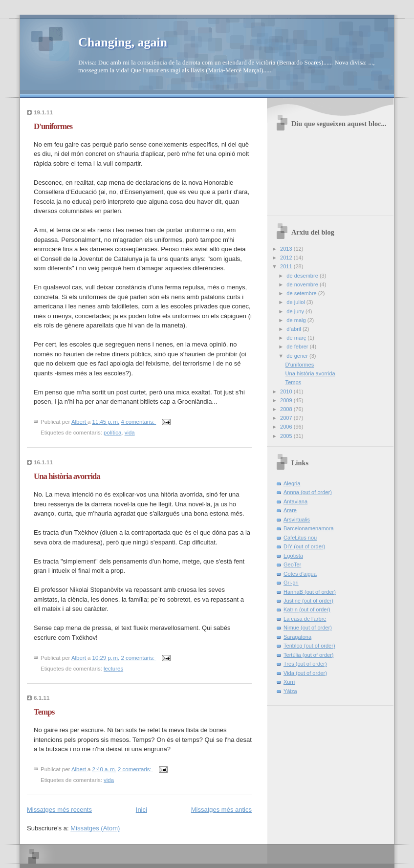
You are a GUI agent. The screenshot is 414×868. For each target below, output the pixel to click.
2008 (287, 409)
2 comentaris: (138, 657)
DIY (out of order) (304, 546)
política (112, 433)
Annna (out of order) (308, 492)
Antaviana (295, 501)
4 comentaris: (138, 422)
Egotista (293, 556)
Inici (142, 810)
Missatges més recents (59, 810)
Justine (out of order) (308, 601)
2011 (287, 266)
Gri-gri (291, 583)
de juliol (296, 302)
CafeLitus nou (300, 538)
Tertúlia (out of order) (309, 655)
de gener (298, 356)
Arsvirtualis (297, 520)
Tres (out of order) (305, 664)
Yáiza (290, 691)
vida (130, 433)
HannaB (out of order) (310, 592)
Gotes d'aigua (300, 574)
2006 (287, 427)
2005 (287, 436)
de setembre (302, 293)
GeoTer (292, 564)
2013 (287, 249)
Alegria (292, 483)
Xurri (289, 682)
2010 (287, 391)
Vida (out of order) (305, 673)
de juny (296, 311)
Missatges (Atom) (95, 828)
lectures (113, 669)
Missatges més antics (221, 810)
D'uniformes (53, 126)
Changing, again (123, 42)
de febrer (298, 347)
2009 (287, 400)
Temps (44, 712)
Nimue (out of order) (308, 628)
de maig (297, 320)
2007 (287, 418)
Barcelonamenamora (309, 528)
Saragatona (297, 637)
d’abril (294, 329)
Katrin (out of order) (307, 609)
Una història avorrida (67, 476)
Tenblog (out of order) (309, 646)
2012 (287, 258)
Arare (290, 510)
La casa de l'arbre (305, 619)
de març (297, 338)
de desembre (303, 276)
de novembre (303, 284)
